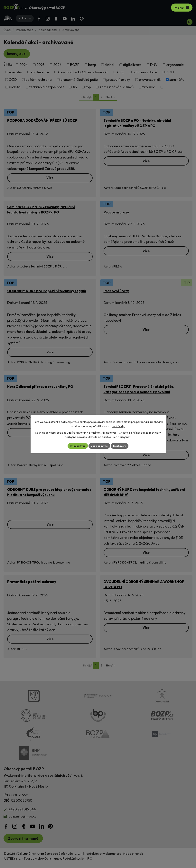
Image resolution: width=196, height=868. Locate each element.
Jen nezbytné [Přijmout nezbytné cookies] (99, 446)
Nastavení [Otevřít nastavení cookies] (122, 446)
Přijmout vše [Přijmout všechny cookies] (76, 446)
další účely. (118, 426)
